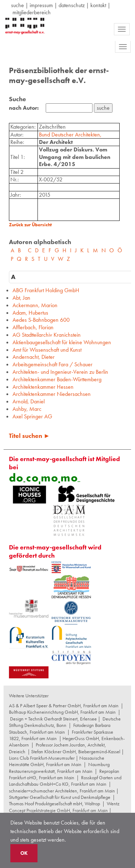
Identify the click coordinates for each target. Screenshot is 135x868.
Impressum (41, 5)
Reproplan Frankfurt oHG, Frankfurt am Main (64, 774)
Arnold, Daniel (29, 401)
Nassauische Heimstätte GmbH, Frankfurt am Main (57, 761)
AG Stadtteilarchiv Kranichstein (47, 335)
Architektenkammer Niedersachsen (52, 394)
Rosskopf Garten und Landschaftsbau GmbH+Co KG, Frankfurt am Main (65, 781)
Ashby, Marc (27, 409)
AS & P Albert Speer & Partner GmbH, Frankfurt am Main (64, 706)
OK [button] (24, 853)
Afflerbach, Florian (33, 327)
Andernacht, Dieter (34, 357)
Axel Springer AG (32, 416)
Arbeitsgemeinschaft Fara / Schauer (52, 364)
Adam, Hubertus (30, 313)
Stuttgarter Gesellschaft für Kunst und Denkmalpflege (60, 797)
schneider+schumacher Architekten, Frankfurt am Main (62, 791)
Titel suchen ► (29, 436)
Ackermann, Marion (35, 305)
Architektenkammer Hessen (43, 387)
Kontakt (98, 5)
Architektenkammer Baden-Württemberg (57, 379)
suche (17, 5)
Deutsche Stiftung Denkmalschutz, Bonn (65, 722)
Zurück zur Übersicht (30, 225)
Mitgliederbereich (32, 12)
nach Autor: (24, 108)
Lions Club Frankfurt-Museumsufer (42, 758)
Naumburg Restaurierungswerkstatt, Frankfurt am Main (59, 768)
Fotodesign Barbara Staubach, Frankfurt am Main (60, 728)
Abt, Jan (21, 298)
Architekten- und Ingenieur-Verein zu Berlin (60, 372)
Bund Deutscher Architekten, (70, 135)
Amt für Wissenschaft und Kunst (47, 350)
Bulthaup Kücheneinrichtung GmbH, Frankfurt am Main (62, 712)
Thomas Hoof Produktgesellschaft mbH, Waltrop (54, 804)
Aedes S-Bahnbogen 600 (41, 320)
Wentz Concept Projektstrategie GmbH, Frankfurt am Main (64, 807)
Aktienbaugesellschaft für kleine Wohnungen (62, 342)
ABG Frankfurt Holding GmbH (46, 290)
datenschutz (72, 5)
